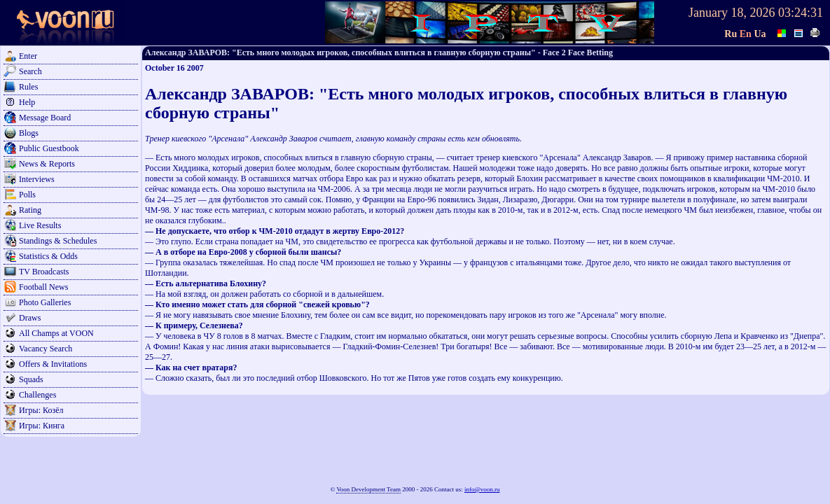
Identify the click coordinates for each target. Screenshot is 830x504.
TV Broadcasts (44, 272)
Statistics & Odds (48, 256)
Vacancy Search (46, 349)
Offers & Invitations (53, 364)
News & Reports (47, 164)
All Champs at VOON (56, 333)
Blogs (29, 133)
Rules (28, 87)
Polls (27, 195)
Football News (43, 287)
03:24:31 (801, 13)
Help (27, 102)
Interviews (37, 179)
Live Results (40, 225)
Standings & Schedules (58, 241)
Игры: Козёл (41, 410)
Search (30, 71)
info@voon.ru (482, 489)
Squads (31, 379)
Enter (28, 56)
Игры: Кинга (42, 426)
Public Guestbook (49, 148)
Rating (30, 210)
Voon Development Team (368, 489)
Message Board (45, 118)
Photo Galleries (45, 302)
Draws (30, 318)
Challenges (37, 395)
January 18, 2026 (732, 13)
